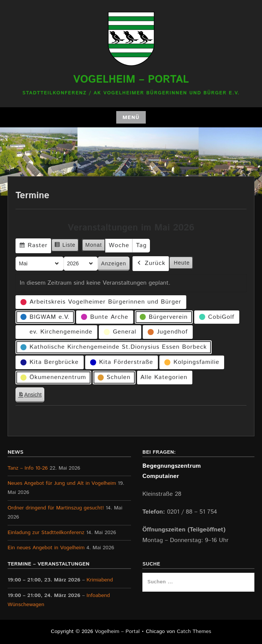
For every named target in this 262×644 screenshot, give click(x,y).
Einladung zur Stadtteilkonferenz (46, 533)
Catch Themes (194, 631)
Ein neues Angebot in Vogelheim (46, 548)
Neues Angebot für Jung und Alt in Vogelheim (62, 483)
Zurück (151, 264)
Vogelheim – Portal (131, 80)
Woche (119, 245)
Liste (65, 246)
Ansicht (31, 396)
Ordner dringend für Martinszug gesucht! (56, 508)
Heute (182, 263)
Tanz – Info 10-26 (28, 468)
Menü (131, 118)
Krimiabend (100, 580)
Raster (33, 247)
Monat (94, 245)
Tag (141, 245)
